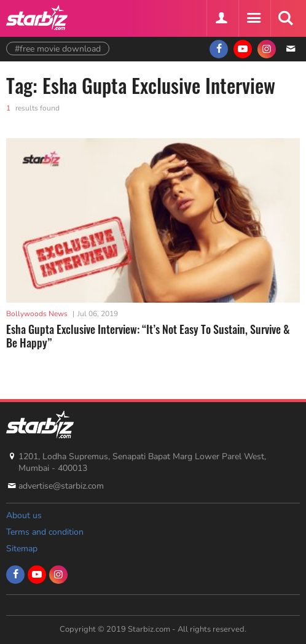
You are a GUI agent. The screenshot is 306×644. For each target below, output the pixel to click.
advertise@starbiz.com (61, 486)
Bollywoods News (37, 314)
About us (24, 515)
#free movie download (58, 49)
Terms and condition (45, 532)
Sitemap (22, 549)
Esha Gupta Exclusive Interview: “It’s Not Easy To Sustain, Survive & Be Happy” (148, 336)
